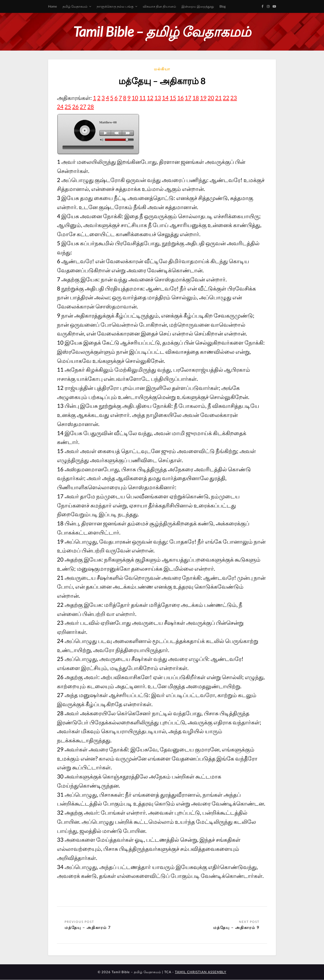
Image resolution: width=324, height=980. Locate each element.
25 (68, 107)
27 (83, 107)
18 (196, 98)
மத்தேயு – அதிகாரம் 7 (88, 927)
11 (143, 98)
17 (188, 98)
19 (203, 98)
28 (91, 107)
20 (211, 98)
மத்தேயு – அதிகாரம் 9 (236, 927)
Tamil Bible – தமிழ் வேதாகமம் (162, 31)
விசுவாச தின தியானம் (159, 6)
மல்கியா (162, 69)
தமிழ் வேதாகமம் (75, 6)
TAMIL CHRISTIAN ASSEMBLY (201, 972)
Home (53, 6)
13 (158, 98)
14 (165, 98)
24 (60, 107)
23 (234, 98)
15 (173, 98)
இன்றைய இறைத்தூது (198, 6)
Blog (223, 6)
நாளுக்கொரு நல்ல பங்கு (115, 6)
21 (218, 98)
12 (150, 98)
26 (75, 107)
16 (180, 98)
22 (226, 98)
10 (135, 98)
